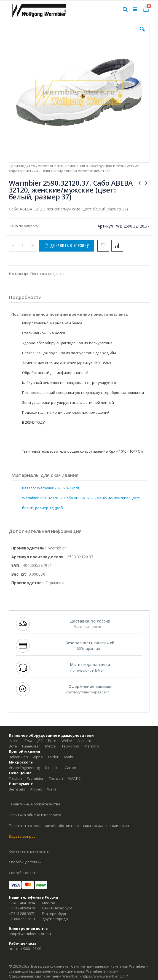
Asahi (68, 757)
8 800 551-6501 (23, 919)
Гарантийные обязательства (35, 804)
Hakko (14, 741)
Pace (52, 741)
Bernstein (17, 789)
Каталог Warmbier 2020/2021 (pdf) (51, 488)
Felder (53, 757)
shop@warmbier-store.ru (30, 934)
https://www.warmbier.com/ (105, 976)
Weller (67, 741)
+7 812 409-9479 (22, 908)
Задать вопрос (22, 836)
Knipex (36, 789)
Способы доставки (25, 862)
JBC (40, 741)
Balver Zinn (18, 757)
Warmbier (35, 778)
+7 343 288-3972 (22, 914)
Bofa (13, 746)
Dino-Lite (52, 768)
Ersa (29, 741)
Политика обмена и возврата (35, 815)
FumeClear (31, 746)
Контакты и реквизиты (29, 851)
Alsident (84, 741)
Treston (15, 778)
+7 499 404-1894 (22, 903)
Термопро (70, 746)
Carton (70, 768)
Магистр (92, 746)
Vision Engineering (24, 768)
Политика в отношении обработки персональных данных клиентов (69, 826)
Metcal (51, 746)
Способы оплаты (24, 873)
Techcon (56, 778)
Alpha (38, 757)
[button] (142, 33)
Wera (52, 789)
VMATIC (74, 778)
